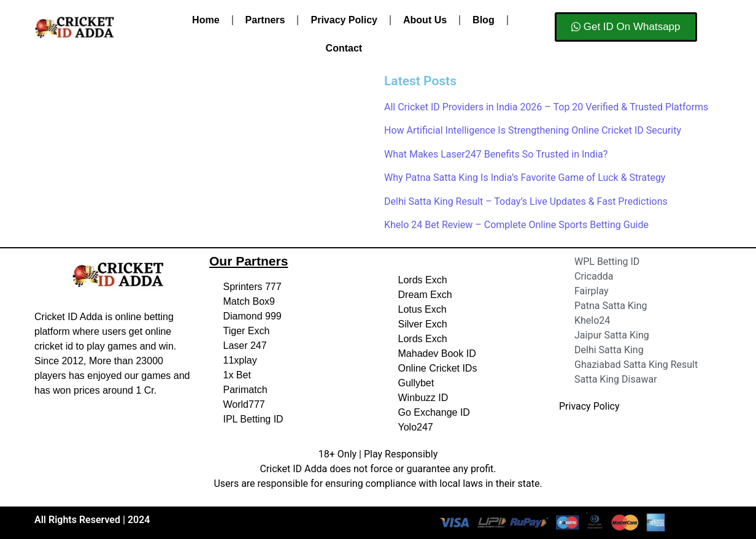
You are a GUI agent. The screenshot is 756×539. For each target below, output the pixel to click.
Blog (484, 20)
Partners (265, 20)
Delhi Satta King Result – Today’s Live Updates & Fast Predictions (526, 201)
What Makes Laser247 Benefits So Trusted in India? (496, 154)
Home (206, 20)
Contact (344, 48)
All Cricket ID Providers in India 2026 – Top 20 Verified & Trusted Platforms (546, 107)
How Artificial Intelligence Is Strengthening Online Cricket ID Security (533, 130)
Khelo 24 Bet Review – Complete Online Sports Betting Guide (516, 225)
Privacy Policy (344, 20)
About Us (425, 20)
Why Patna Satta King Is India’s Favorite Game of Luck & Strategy (525, 178)
